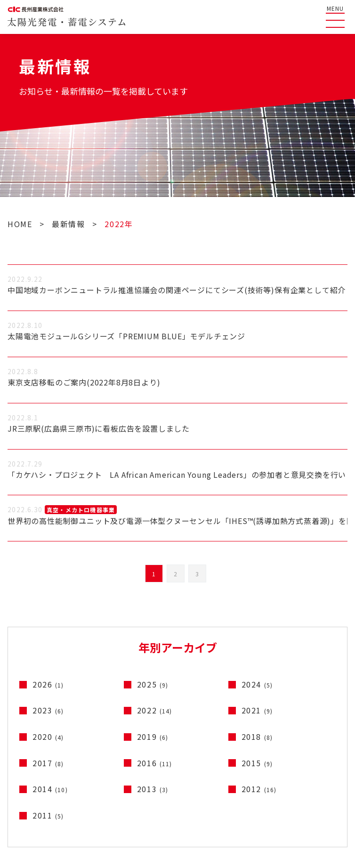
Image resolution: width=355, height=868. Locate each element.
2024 (257, 684)
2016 (155, 763)
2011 (48, 815)
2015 (257, 763)
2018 (257, 737)
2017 (48, 763)
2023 (48, 710)
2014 (50, 789)
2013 (153, 789)
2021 (257, 710)
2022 (155, 710)
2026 (48, 684)
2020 (48, 737)
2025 (153, 684)
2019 (153, 737)
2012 (259, 789)
